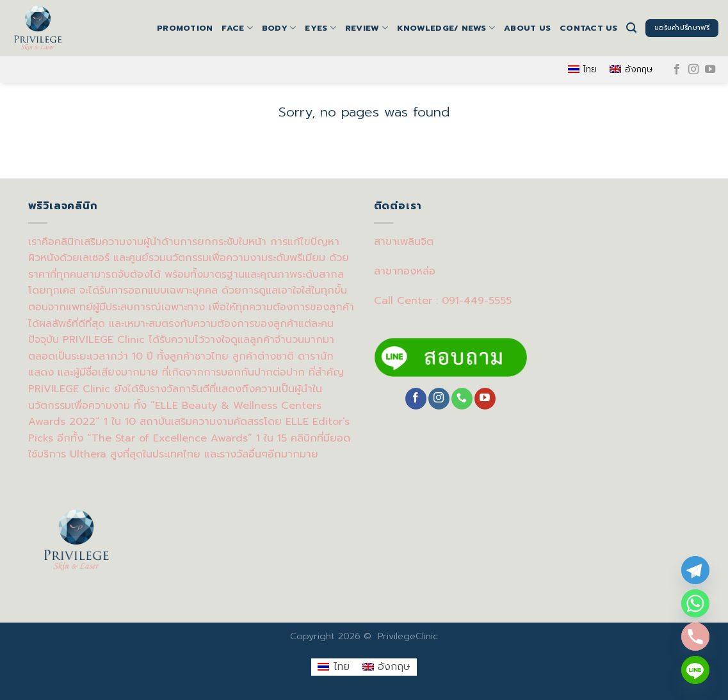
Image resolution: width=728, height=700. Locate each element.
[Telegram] (695, 570)
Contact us (589, 28)
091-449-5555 (477, 301)
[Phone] (695, 637)
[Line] (695, 670)
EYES (320, 28)
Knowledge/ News (446, 28)
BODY (279, 28)
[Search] (631, 28)
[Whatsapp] (695, 603)
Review (367, 28)
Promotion (185, 28)
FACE (237, 28)
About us (527, 28)
